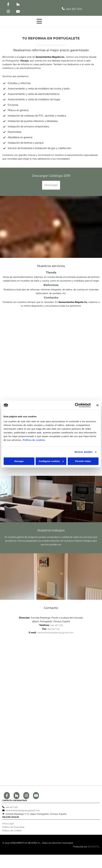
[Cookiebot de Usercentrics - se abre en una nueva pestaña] (77, 405)
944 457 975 (57, 625)
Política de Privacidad (13, 829)
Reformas (51, 285)
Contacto (51, 298)
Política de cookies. (34, 440)
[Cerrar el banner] (97, 405)
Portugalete (12, 61)
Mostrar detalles (84, 452)
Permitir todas (83, 461)
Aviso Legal (8, 826)
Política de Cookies (12, 833)
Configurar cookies (51, 461)
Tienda (51, 272)
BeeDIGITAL (94, 849)
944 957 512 (54, 629)
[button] (55, 9)
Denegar (19, 461)
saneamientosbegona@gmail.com (55, 633)
